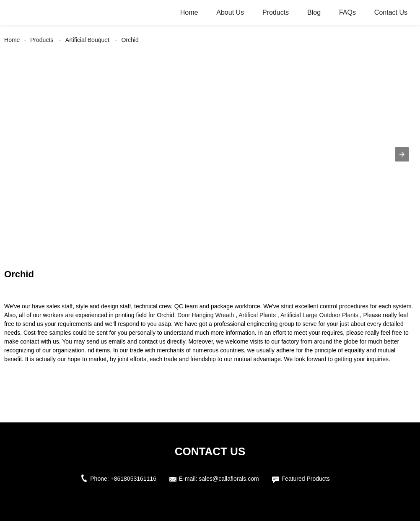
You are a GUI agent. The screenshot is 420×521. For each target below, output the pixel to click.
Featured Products (306, 479)
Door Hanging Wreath (206, 315)
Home (189, 12)
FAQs (347, 12)
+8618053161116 (134, 479)
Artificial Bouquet (87, 40)
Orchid (130, 40)
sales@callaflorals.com (229, 479)
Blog (314, 12)
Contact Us (391, 12)
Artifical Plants (257, 315)
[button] (402, 154)
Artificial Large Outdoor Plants (319, 315)
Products (276, 12)
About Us (230, 12)
